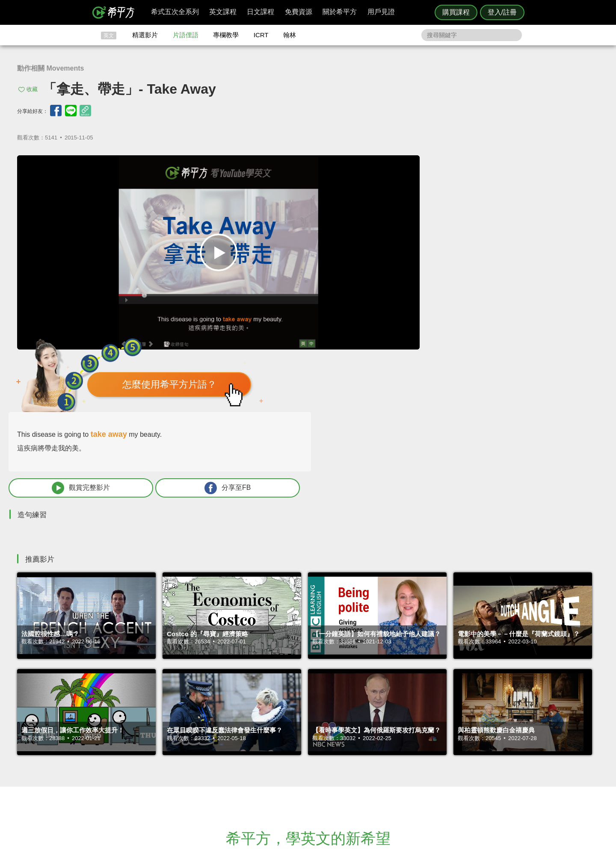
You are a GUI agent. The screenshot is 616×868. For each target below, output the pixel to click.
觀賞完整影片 (430, 285)
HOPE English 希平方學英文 (235, 705)
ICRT (261, 35)
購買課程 (456, 12)
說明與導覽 (403, 764)
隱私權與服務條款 (411, 756)
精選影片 (145, 35)
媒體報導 (359, 780)
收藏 (32, 89)
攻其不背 (318, 756)
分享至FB (535, 285)
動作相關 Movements (50, 68)
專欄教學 (226, 35)
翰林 (290, 35)
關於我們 (359, 772)
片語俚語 (186, 35)
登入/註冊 (502, 12)
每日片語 (318, 772)
